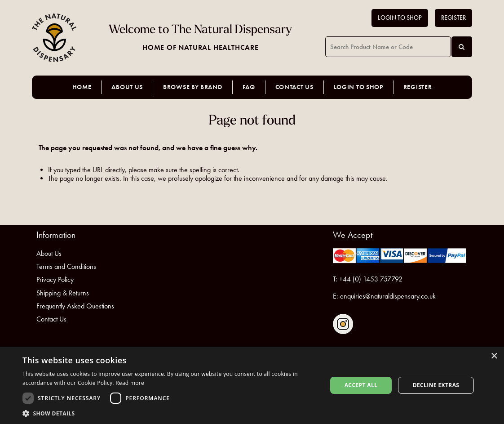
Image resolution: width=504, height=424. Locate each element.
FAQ (249, 87)
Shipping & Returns (63, 293)
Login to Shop (400, 18)
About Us (127, 87)
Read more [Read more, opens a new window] (130, 383)
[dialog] (252, 385)
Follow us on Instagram (343, 324)
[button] (170, 413)
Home (82, 87)
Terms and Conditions (66, 266)
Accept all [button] (361, 385)
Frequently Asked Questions (75, 306)
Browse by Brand (193, 87)
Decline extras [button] (436, 385)
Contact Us (294, 87)
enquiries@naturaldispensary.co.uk (388, 296)
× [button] (494, 356)
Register (453, 18)
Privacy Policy (55, 279)
